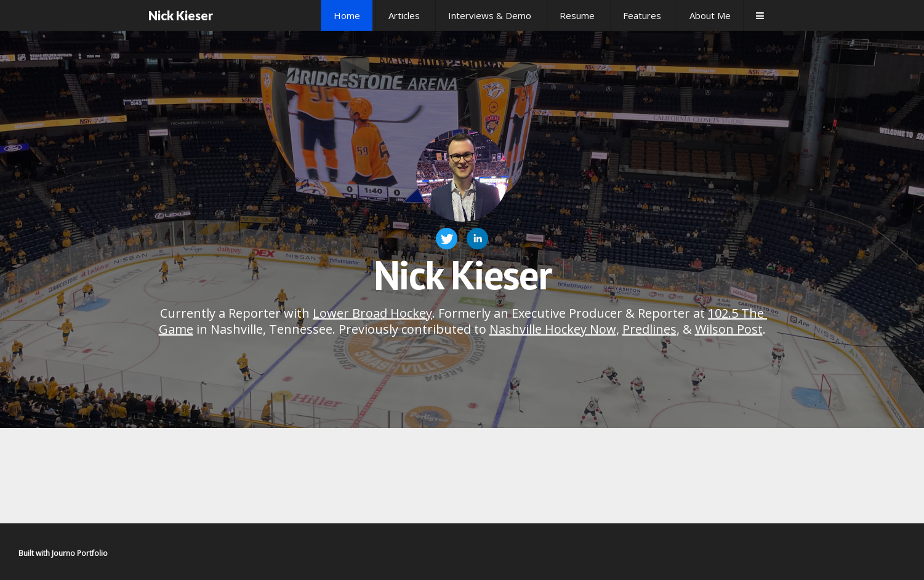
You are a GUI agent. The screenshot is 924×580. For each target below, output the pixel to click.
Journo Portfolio (80, 553)
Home (347, 15)
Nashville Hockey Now (553, 329)
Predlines (649, 329)
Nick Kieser (181, 15)
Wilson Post (729, 329)
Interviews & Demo (490, 15)
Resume (577, 15)
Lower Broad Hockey (372, 313)
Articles (404, 15)
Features (642, 15)
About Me (710, 15)
